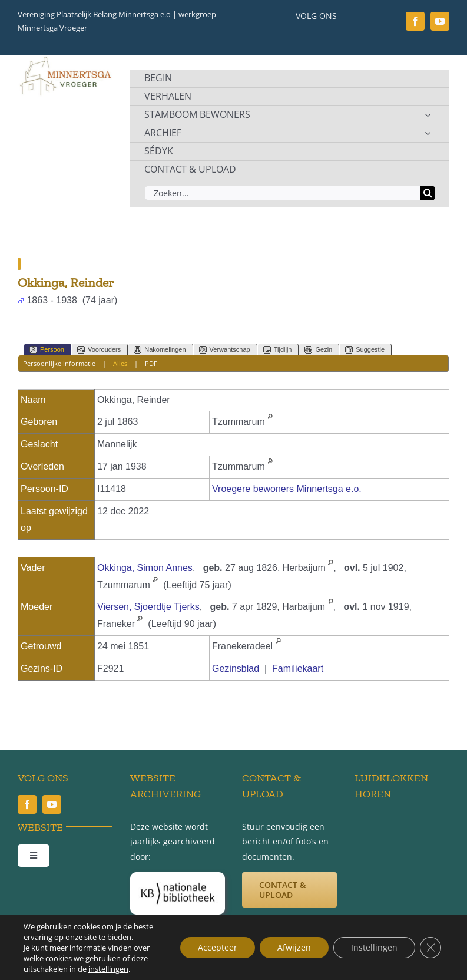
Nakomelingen (160, 350)
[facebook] (415, 21)
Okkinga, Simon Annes (145, 568)
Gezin (318, 350)
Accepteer (218, 947)
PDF (151, 363)
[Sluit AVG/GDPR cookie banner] (430, 948)
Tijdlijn (278, 350)
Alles (120, 363)
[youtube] (440, 21)
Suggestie (365, 350)
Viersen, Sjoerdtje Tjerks (148, 607)
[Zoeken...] (282, 193)
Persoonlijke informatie (59, 363)
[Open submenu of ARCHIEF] (428, 133)
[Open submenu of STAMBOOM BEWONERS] (428, 115)
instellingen (108, 969)
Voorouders (99, 350)
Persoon (47, 350)
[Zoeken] (428, 193)
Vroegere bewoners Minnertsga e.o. (287, 489)
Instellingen (374, 947)
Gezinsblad (236, 669)
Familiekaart (298, 669)
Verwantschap (225, 350)
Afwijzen (294, 947)
